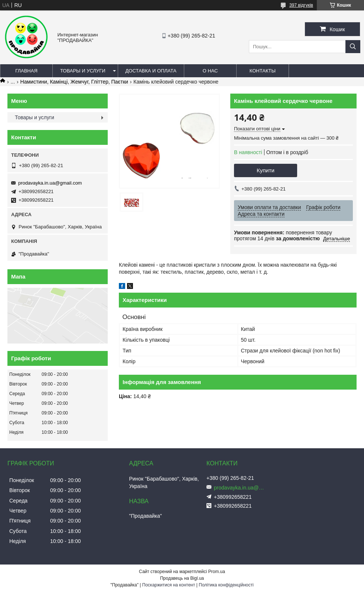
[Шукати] (353, 47)
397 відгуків (301, 5)
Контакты (263, 71)
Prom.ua (217, 572)
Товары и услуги (83, 71)
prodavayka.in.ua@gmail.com (50, 183)
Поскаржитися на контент (169, 585)
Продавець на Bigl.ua (182, 578)
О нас (210, 71)
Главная (26, 71)
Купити (266, 170)
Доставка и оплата (151, 71)
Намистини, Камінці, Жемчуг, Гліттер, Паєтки (74, 82)
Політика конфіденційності (226, 585)
